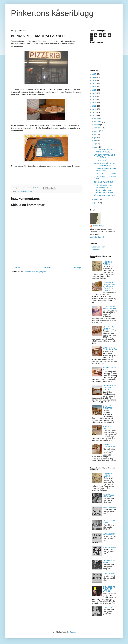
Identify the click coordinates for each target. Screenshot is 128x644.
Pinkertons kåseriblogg (52, 13)
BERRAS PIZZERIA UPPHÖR (105, 174)
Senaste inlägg (17, 268)
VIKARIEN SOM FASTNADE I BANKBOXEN (105, 170)
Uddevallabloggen (98, 247)
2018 (95, 97)
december (98, 118)
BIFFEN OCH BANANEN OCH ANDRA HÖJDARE (105, 151)
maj (96, 141)
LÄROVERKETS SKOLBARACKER (110, 308)
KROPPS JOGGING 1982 (109, 446)
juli (96, 134)
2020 (95, 90)
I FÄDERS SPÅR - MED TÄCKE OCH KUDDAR (103, 191)
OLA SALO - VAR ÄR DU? (104, 182)
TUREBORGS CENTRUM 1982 (109, 427)
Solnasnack (96, 250)
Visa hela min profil (97, 237)
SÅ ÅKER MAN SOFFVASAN (105, 196)
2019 (95, 93)
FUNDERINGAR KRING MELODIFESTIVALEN (103, 186)
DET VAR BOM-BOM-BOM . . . (109, 328)
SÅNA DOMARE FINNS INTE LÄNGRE (109, 589)
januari (97, 203)
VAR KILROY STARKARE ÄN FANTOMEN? (105, 156)
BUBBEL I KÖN (109, 607)
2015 (95, 106)
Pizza (30, 191)
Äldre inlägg (77, 268)
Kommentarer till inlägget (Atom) (35, 272)
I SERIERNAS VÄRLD (102, 160)
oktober (97, 125)
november (98, 122)
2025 (95, 74)
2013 (95, 112)
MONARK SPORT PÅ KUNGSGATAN (110, 348)
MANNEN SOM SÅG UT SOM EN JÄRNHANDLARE (105, 164)
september (98, 128)
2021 (95, 87)
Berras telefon (23, 191)
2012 (95, 116)
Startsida (47, 268)
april (96, 144)
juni (96, 138)
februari (97, 200)
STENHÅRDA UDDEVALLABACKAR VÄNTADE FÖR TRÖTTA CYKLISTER (110, 286)
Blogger (72, 632)
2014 (95, 109)
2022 (95, 84)
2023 (95, 81)
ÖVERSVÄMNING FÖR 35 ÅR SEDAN (110, 388)
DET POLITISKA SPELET (109, 522)
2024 (95, 77)
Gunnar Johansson (100, 226)
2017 (95, 100)
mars (96, 147)
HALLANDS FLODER (107, 263)
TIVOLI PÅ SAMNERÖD (108, 407)
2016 (95, 103)
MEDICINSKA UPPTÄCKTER (109, 495)
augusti (97, 131)
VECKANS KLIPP (110, 508)
